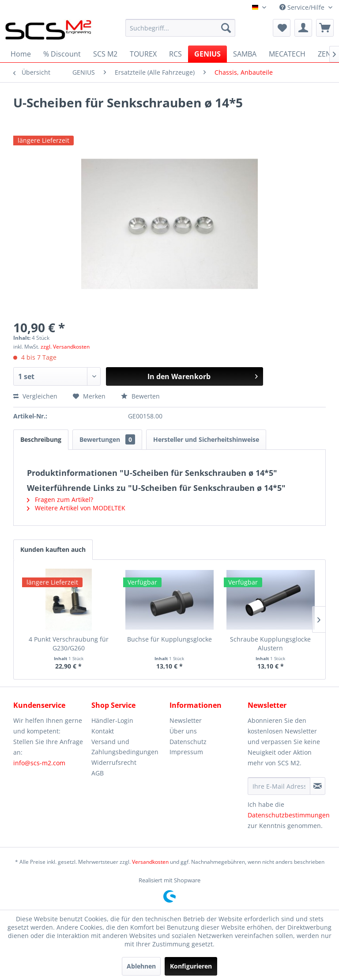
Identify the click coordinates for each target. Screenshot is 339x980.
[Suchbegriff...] (181, 28)
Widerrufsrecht (114, 762)
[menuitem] (181, 28)
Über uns (183, 731)
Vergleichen (35, 396)
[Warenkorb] (325, 28)
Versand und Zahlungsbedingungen (125, 747)
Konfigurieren (191, 966)
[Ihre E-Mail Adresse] (279, 786)
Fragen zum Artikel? (60, 499)
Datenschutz (188, 742)
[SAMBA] (245, 54)
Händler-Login (112, 720)
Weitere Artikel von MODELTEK (76, 508)
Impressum (186, 752)
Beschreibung (41, 439)
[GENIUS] (207, 54)
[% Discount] (62, 54)
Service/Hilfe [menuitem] (303, 7)
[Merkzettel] (282, 28)
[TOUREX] (143, 54)
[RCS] (175, 54)
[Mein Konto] (303, 28)
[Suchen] (226, 28)
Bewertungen (107, 439)
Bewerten (140, 396)
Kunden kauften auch (53, 549)
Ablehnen (141, 966)
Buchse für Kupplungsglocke (169, 639)
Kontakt (103, 731)
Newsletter (186, 720)
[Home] (21, 54)
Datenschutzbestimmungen (289, 815)
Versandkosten (150, 862)
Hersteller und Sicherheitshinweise (206, 439)
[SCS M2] (105, 54)
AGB (98, 773)
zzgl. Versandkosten (65, 347)
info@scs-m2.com (39, 763)
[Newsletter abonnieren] (318, 786)
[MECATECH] (287, 54)
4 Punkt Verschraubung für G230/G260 (69, 644)
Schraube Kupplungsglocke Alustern (270, 644)
